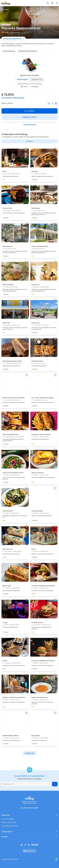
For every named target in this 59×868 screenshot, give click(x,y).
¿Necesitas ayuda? (29, 808)
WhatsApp (33, 87)
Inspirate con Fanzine (9, 822)
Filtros (30, 141)
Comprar (30, 111)
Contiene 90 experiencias (14, 39)
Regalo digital (23, 79)
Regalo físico (37, 79)
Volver (5, 9)
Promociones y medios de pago (13, 98)
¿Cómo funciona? (29, 124)
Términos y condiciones (10, 859)
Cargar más (30, 753)
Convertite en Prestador (10, 826)
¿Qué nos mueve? (8, 819)
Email (24, 87)
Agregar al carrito (29, 117)
